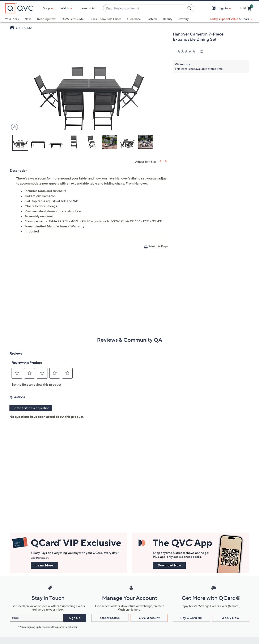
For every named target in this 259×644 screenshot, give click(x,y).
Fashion (152, 19)
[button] (215, 8)
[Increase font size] (161, 161)
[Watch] (65, 8)
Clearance (134, 19)
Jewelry (183, 19)
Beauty (168, 19)
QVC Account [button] (149, 618)
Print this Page (158, 246)
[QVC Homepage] (12, 28)
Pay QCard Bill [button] (191, 618)
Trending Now (46, 19)
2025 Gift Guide (73, 19)
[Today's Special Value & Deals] (231, 19)
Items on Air (88, 8)
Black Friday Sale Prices (105, 19)
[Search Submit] (190, 8)
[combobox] (144, 8)
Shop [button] (46, 8)
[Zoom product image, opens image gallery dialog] (14, 127)
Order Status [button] (110, 618)
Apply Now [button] (231, 618)
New (28, 19)
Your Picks (12, 19)
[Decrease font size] (166, 161)
